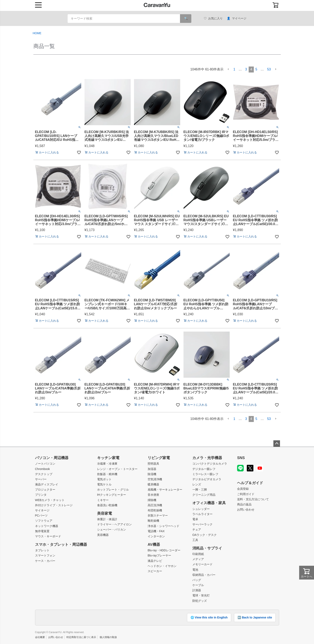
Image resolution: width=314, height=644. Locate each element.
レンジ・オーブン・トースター (117, 469)
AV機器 (154, 545)
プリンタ (41, 495)
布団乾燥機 (155, 510)
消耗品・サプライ (207, 548)
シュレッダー (201, 509)
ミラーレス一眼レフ (205, 474)
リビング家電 (159, 458)
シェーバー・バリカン (112, 529)
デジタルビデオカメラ (207, 479)
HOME (37, 33)
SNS (241, 458)
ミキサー (103, 500)
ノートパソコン (45, 464)
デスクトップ (44, 474)
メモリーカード (202, 564)
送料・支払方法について (253, 499)
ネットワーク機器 (47, 526)
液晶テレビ (155, 561)
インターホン (156, 536)
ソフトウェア (44, 521)
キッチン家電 (108, 458)
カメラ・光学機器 (207, 458)
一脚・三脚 (200, 490)
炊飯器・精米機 (107, 474)
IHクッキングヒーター (112, 495)
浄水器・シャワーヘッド (163, 526)
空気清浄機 (155, 479)
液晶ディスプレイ (47, 484)
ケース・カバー (45, 561)
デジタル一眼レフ (204, 469)
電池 (195, 570)
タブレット (42, 550)
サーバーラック (202, 524)
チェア (197, 529)
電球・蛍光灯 (201, 595)
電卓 (195, 519)
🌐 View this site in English (209, 617)
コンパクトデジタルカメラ (210, 464)
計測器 (197, 590)
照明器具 (153, 464)
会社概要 (40, 637)
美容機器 (103, 535)
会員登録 (243, 489)
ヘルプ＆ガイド (250, 483)
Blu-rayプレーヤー (159, 555)
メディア (198, 559)
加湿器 (152, 469)
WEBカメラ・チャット (50, 500)
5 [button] (256, 69)
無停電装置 (42, 531)
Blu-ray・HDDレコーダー (164, 550)
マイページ (237, 18)
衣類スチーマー (158, 515)
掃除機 (152, 500)
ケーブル (198, 585)
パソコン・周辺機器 (52, 458)
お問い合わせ (246, 510)
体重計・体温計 (107, 519)
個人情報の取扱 (108, 637)
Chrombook (42, 469)
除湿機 (152, 474)
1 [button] (234, 69)
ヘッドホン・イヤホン (162, 566)
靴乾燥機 (153, 521)
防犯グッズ (200, 601)
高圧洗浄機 (155, 505)
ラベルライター (202, 514)
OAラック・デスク (205, 535)
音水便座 (153, 495)
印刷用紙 (198, 554)
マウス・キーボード (48, 536)
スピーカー (155, 571)
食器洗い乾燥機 (107, 505)
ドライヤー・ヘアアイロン (114, 524)
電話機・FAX (156, 531)
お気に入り (213, 18)
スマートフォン (45, 555)
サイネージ (42, 510)
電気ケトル (104, 484)
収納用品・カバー (204, 575)
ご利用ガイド (246, 494)
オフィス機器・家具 (209, 503)
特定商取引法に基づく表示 (81, 637)
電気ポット (104, 479)
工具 (195, 540)
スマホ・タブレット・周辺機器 (61, 545)
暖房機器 (153, 484)
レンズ (197, 484)
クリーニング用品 (204, 495)
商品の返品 (244, 504)
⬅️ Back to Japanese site (255, 617)
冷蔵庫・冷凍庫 (107, 464)
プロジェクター (45, 490)
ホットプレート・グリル (113, 490)
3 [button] (246, 69)
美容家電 (105, 513)
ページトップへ (277, 444)
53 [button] (269, 69)
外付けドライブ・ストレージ (54, 505)
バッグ (197, 580)
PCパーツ (41, 515)
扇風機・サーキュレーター (165, 490)
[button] (228, 69)
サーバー (41, 479)
